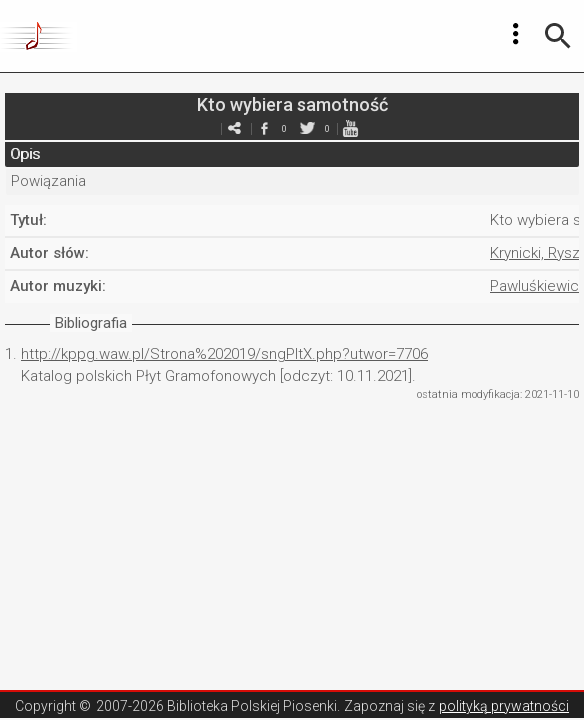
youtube (350, 128)
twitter (307, 128)
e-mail (234, 128)
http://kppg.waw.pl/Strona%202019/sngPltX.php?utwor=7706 (224, 354)
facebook (264, 128)
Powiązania (48, 181)
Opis (25, 154)
